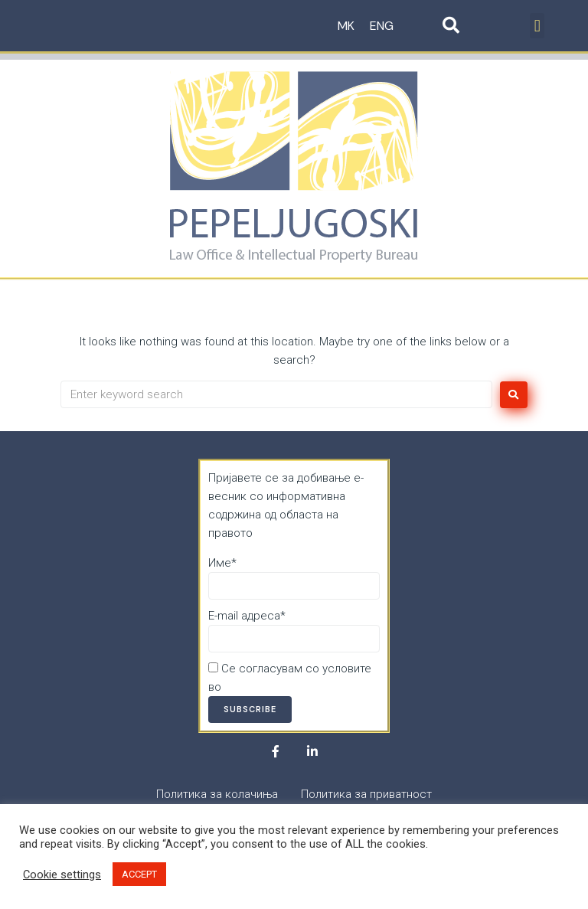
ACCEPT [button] (139, 874)
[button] (537, 26)
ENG (382, 26)
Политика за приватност (290, 687)
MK (346, 26)
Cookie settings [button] (62, 875)
